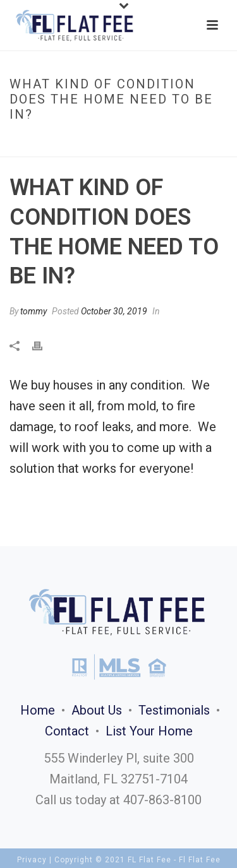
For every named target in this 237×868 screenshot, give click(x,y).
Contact (67, 731)
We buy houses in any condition (96, 385)
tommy (33, 311)
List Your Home (149, 731)
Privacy (32, 860)
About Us (97, 710)
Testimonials (174, 710)
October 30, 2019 (114, 311)
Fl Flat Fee (200, 860)
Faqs (51, 141)
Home (23, 141)
